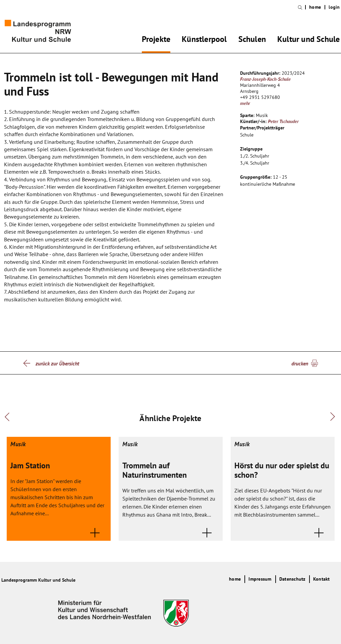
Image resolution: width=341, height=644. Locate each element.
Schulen (252, 40)
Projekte (156, 40)
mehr (245, 103)
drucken (300, 363)
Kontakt (322, 579)
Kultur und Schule (308, 40)
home (315, 7)
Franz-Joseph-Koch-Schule (265, 79)
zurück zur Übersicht (57, 363)
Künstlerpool (204, 40)
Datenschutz (292, 579)
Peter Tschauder (283, 121)
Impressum (260, 579)
